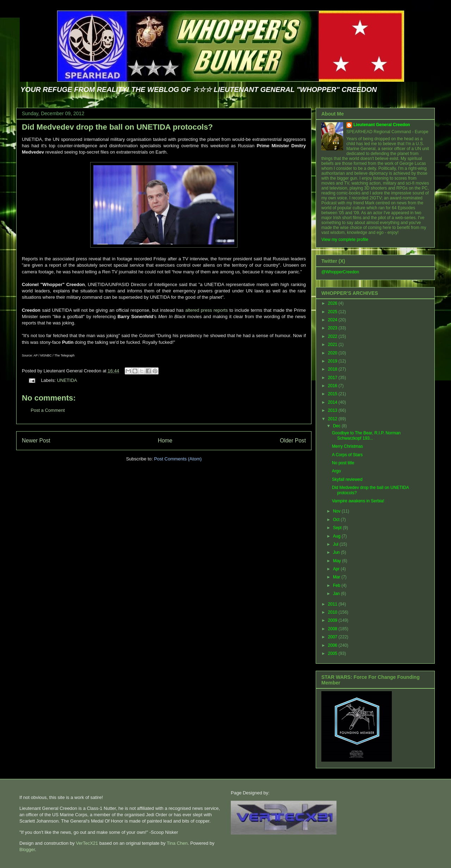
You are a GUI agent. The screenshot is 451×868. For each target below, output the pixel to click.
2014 (333, 402)
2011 (333, 604)
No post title (343, 463)
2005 (333, 653)
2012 (333, 419)
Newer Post (36, 441)
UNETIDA (67, 380)
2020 (333, 353)
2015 (333, 394)
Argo (336, 471)
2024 (333, 320)
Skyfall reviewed (347, 479)
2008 (333, 629)
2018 (333, 369)
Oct (337, 520)
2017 (333, 378)
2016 (333, 386)
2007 (333, 637)
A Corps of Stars (347, 455)
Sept (338, 528)
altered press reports (207, 310)
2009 (333, 620)
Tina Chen (177, 843)
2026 (333, 303)
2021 (333, 345)
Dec (337, 426)
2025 (333, 312)
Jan (337, 594)
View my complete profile (345, 240)
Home (165, 441)
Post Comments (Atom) (178, 459)
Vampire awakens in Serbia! (358, 501)
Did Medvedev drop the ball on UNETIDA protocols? (117, 127)
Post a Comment (48, 410)
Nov (337, 511)
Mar (337, 577)
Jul (336, 544)
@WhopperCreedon (340, 272)
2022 (333, 336)
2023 (333, 328)
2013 (333, 410)
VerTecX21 (87, 843)
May (338, 561)
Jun (337, 552)
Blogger (27, 850)
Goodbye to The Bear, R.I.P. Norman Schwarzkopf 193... (366, 435)
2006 (333, 645)
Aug (337, 536)
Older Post (293, 441)
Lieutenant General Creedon (382, 125)
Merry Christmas (347, 446)
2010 (333, 612)
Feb (337, 585)
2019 (333, 361)
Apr (337, 569)
